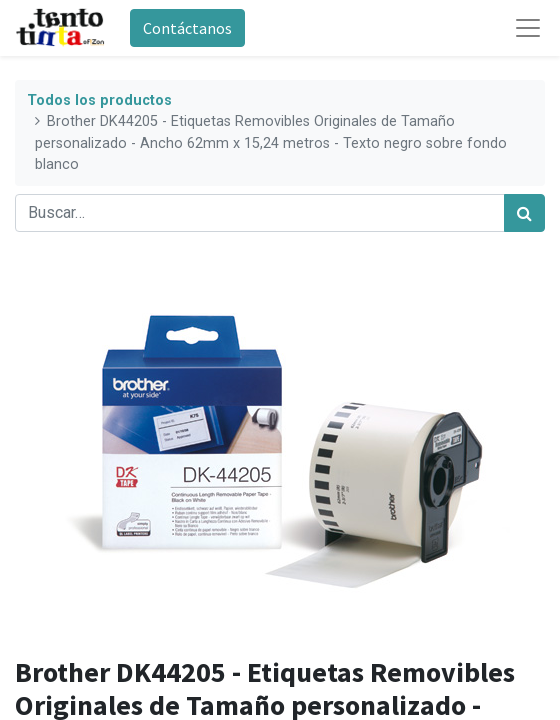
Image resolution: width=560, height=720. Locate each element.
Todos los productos (99, 100)
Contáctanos (187, 28)
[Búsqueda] (524, 213)
